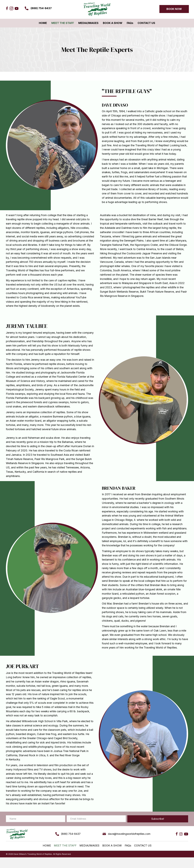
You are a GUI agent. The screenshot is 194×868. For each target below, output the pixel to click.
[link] (43, 23)
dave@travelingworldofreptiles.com (128, 834)
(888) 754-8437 (41, 8)
